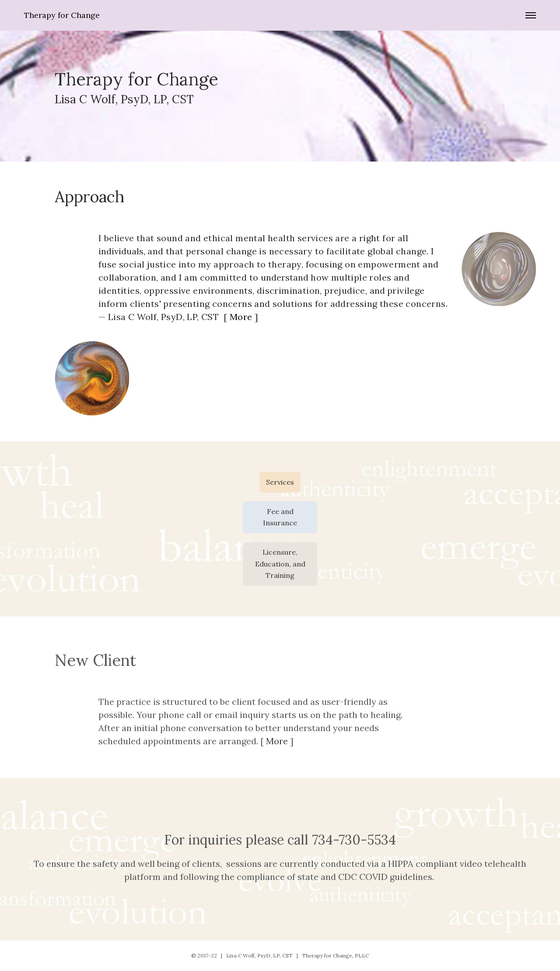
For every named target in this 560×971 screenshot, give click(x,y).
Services (280, 482)
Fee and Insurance (280, 517)
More (241, 317)
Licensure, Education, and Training (280, 564)
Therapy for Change (62, 15)
